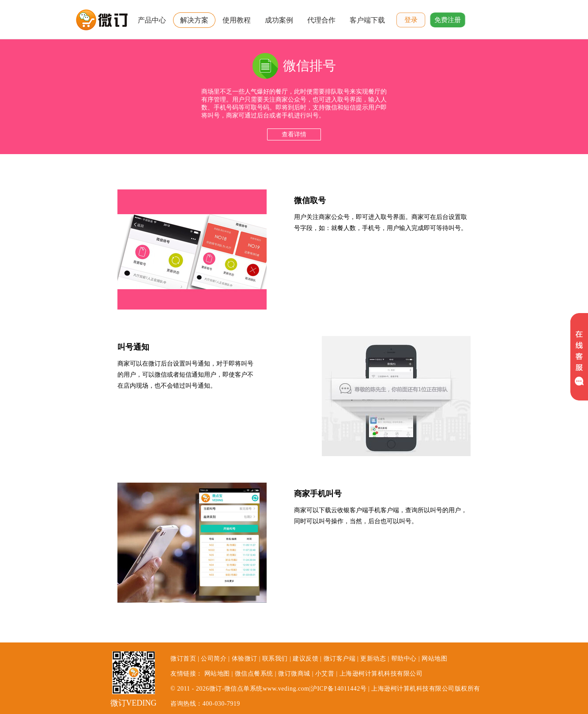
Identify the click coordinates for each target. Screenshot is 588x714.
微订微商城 (294, 674)
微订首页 (183, 659)
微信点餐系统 (254, 674)
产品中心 (152, 20)
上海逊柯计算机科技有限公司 (381, 674)
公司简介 (214, 659)
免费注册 (448, 20)
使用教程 (237, 20)
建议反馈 (305, 659)
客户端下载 (367, 20)
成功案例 (279, 20)
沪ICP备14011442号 (339, 689)
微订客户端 (340, 659)
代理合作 (321, 20)
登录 (411, 20)
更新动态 (373, 659)
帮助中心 (404, 659)
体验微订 (245, 659)
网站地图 (434, 659)
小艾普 (325, 674)
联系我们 (275, 659)
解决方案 (194, 20)
